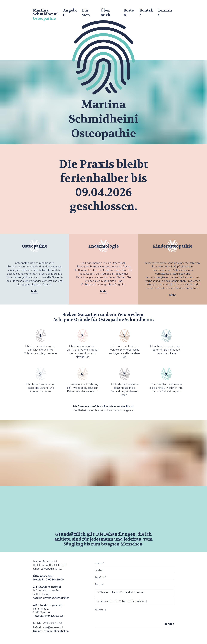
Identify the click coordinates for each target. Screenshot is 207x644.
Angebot (70, 13)
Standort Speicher (132, 592)
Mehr (34, 291)
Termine (165, 13)
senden (169, 624)
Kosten (129, 13)
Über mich (105, 13)
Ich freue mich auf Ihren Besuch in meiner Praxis (103, 406)
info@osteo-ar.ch (53, 627)
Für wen (86, 13)
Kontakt (146, 13)
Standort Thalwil (108, 592)
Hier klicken (62, 598)
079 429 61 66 (53, 623)
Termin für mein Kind (133, 601)
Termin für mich (108, 601)
